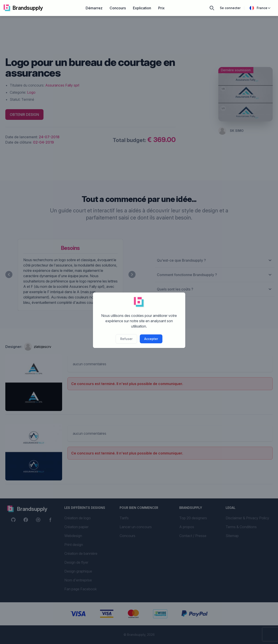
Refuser (126, 339)
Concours (118, 8)
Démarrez (94, 8)
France (260, 8)
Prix (161, 8)
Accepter (151, 339)
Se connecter (230, 8)
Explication (142, 8)
